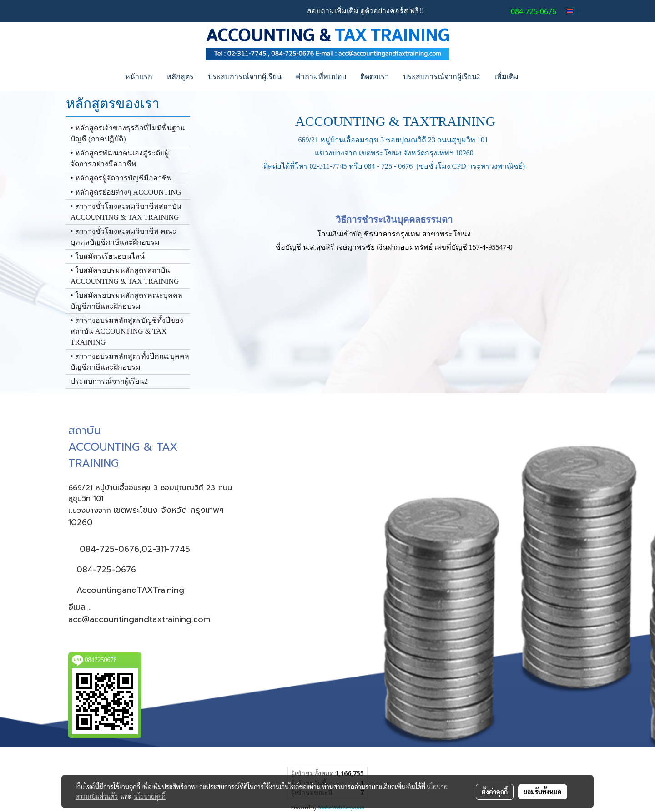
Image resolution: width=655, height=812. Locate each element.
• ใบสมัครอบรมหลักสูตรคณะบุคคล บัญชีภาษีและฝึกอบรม (126, 301)
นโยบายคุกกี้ (150, 796)
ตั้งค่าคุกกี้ (495, 792)
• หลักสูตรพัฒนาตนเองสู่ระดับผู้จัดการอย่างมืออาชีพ (120, 158)
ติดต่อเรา (375, 77)
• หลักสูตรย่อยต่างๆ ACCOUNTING (126, 192)
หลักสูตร (180, 77)
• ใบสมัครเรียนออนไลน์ (108, 256)
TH (573, 11)
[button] (534, 77)
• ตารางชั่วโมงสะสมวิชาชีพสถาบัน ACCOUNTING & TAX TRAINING (126, 212)
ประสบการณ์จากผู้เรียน (245, 77)
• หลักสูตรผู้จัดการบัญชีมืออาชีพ (121, 178)
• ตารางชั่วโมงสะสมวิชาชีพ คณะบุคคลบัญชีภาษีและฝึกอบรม (123, 237)
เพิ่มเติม (506, 77)
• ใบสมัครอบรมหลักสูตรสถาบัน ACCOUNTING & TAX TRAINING (125, 276)
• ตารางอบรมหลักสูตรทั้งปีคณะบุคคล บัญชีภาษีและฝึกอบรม (130, 362)
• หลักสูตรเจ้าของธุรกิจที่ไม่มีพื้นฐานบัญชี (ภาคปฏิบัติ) (128, 133)
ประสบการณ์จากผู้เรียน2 (442, 77)
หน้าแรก (139, 77)
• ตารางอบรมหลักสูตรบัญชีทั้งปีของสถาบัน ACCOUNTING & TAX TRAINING (127, 331)
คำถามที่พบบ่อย (321, 77)
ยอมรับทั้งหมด (543, 792)
